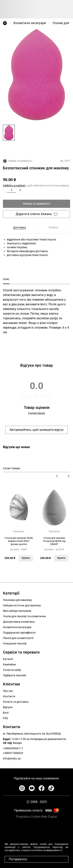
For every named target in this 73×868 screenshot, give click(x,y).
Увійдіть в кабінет (14, 185)
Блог (6, 713)
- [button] (3, 190)
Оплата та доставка (16, 702)
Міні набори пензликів (17, 611)
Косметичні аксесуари (30, 23)
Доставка (20, 227)
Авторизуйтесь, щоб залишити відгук (37, 430)
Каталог (8, 659)
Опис (6, 279)
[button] (9, 133)
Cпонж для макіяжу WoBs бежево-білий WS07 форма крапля (19, 541)
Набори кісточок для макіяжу (22, 605)
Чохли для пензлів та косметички (24, 616)
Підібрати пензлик (15, 675)
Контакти (9, 696)
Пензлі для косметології (18, 638)
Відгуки (8, 707)
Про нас (8, 691)
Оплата (53, 227)
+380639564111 (13, 748)
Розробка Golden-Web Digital (36, 817)
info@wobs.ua (12, 758)
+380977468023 (13, 753)
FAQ (5, 718)
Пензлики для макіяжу (17, 600)
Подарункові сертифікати (19, 633)
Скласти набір (12, 670)
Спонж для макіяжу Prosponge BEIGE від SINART (54, 541)
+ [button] (20, 190)
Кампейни (9, 664)
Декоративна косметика (19, 622)
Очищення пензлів (15, 643)
